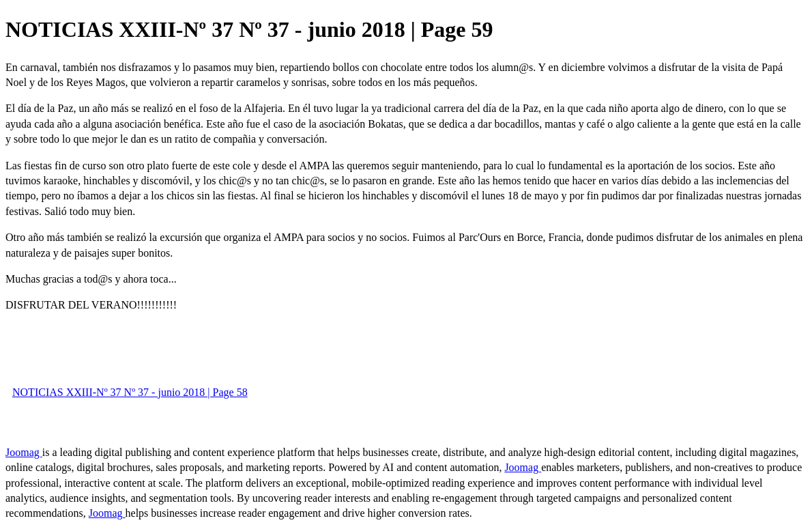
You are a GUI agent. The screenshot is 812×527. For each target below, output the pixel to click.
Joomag (24, 452)
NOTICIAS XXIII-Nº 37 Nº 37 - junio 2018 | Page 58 (130, 392)
